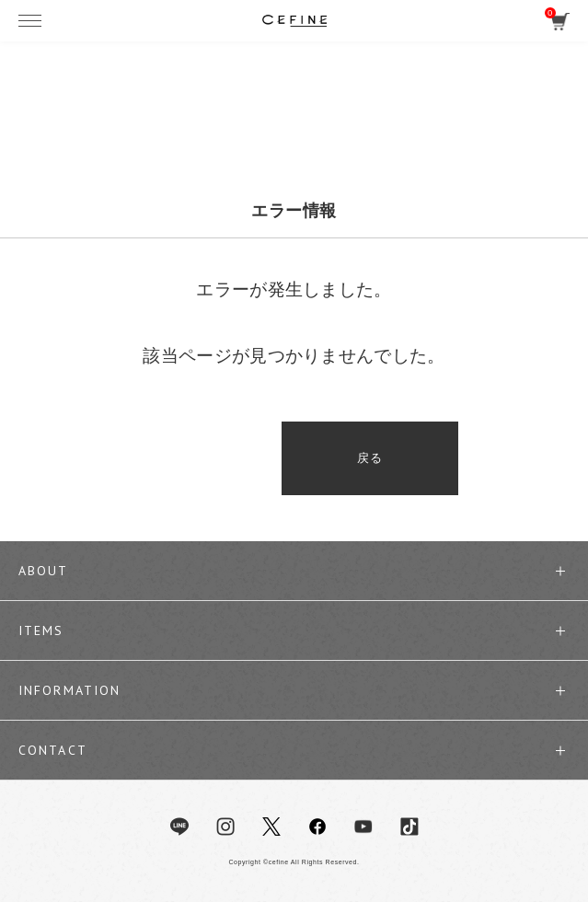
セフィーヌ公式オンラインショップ (294, 20)
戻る (294, 458)
